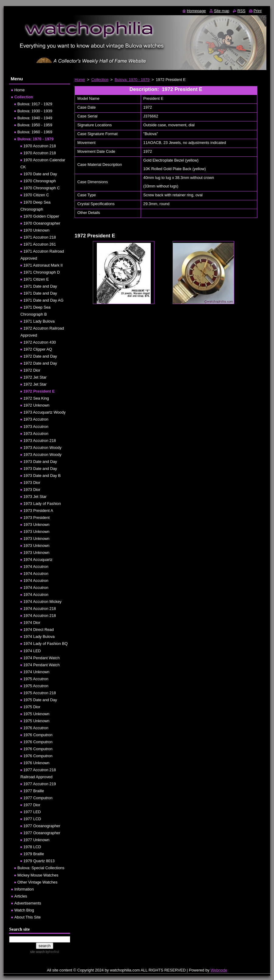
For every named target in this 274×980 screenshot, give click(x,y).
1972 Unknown (36, 405)
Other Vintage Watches (37, 882)
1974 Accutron (36, 567)
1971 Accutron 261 (40, 244)
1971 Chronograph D (42, 272)
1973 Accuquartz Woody (45, 412)
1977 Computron (38, 798)
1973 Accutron (36, 419)
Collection (100, 80)
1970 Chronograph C (42, 188)
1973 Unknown (36, 525)
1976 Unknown (36, 763)
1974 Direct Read (39, 630)
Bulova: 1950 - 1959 (35, 125)
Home (80, 80)
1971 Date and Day (40, 286)
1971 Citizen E (36, 279)
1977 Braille (34, 791)
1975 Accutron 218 (40, 693)
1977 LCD (32, 819)
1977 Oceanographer (42, 826)
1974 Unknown (36, 672)
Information (24, 889)
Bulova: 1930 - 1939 (35, 111)
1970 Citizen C (36, 195)
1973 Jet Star (35, 497)
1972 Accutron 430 (40, 342)
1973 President (37, 518)
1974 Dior (32, 623)
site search (37, 952)
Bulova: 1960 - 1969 (35, 132)
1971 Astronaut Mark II (43, 265)
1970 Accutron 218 (40, 146)
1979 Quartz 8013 (39, 861)
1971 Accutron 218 (40, 237)
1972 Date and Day (40, 356)
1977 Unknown (36, 840)
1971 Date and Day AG (44, 300)
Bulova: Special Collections (41, 868)
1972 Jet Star (35, 377)
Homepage (197, 11)
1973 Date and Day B (42, 476)
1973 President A (38, 511)
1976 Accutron (36, 728)
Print (258, 11)
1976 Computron (38, 735)
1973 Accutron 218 (40, 441)
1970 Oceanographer (42, 223)
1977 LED (32, 812)
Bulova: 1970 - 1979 (132, 80)
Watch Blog (24, 910)
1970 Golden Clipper (41, 216)
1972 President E (39, 391)
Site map (222, 11)
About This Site (28, 917)
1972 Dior (32, 370)
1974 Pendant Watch (42, 658)
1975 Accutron (36, 679)
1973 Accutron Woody (42, 448)
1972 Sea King (36, 398)
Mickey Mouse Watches (38, 875)
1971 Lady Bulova (39, 321)
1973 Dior (32, 483)
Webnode (219, 970)
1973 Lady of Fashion (42, 504)
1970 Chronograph (40, 181)
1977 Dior (32, 805)
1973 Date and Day (40, 462)
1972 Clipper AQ (38, 349)
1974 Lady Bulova (39, 637)
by (52, 952)
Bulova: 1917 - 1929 (35, 104)
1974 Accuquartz (38, 560)
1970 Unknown (36, 230)
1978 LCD (32, 847)
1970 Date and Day (40, 174)
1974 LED (32, 651)
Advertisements (28, 903)
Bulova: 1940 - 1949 (35, 118)
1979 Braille (34, 854)
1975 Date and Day (40, 700)
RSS (241, 11)
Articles (21, 896)
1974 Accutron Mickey (42, 602)
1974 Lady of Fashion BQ (46, 644)
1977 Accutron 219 (40, 784)
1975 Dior (32, 707)
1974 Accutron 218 (40, 609)
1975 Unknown (36, 714)
